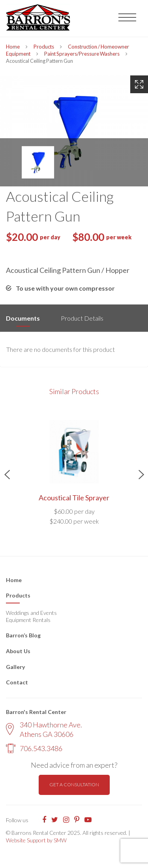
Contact (17, 682)
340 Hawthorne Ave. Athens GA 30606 (44, 729)
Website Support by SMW (36, 840)
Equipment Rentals (28, 620)
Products (44, 47)
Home (13, 47)
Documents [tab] (23, 318)
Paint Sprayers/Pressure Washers (82, 54)
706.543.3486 (34, 748)
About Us (18, 651)
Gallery (15, 667)
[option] (74, 131)
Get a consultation (74, 784)
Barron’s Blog (23, 635)
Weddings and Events (31, 613)
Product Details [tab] (82, 318)
